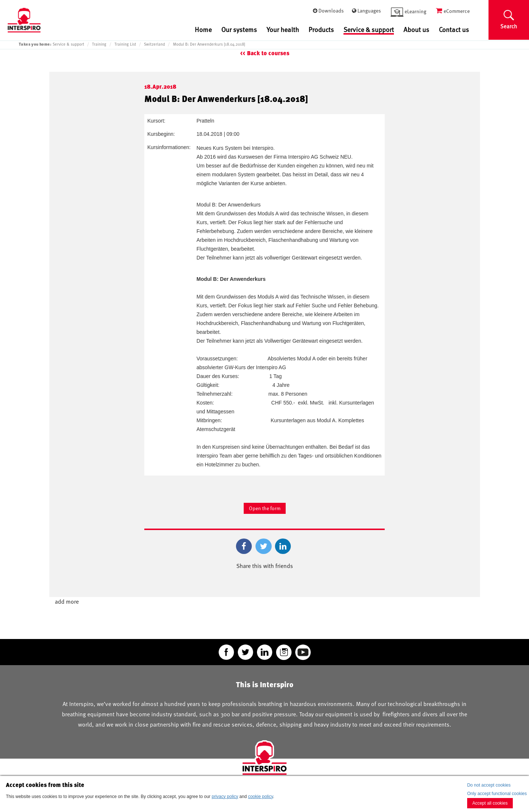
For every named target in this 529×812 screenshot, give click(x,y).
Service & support (369, 30)
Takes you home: (35, 44)
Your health (283, 29)
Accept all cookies (490, 803)
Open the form (265, 508)
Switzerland (154, 44)
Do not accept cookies (489, 785)
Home (203, 29)
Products (321, 29)
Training (99, 44)
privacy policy (225, 797)
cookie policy (261, 797)
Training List (125, 44)
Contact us (454, 29)
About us (416, 29)
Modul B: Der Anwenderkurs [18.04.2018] (209, 44)
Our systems (239, 29)
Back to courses (268, 53)
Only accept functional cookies (497, 794)
